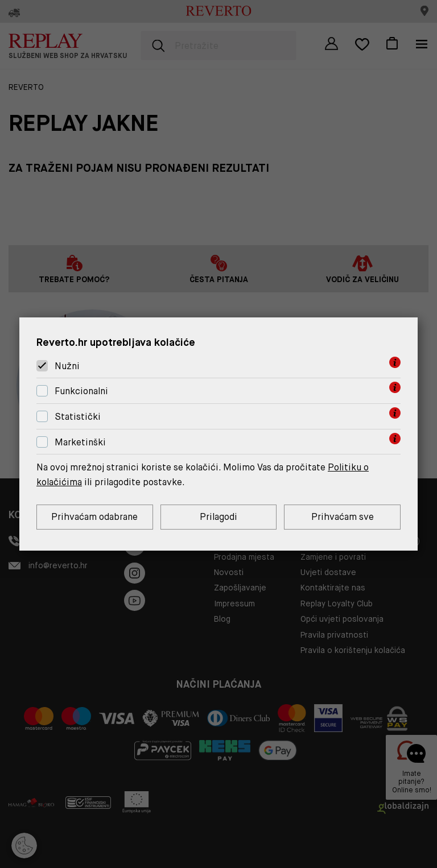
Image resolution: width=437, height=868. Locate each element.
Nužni (67, 366)
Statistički (78, 417)
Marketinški (80, 442)
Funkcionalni (81, 391)
